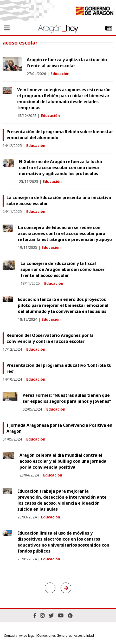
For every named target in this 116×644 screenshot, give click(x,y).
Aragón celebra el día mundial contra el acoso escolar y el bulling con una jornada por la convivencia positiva (63, 461)
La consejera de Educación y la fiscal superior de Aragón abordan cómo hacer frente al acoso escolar (63, 269)
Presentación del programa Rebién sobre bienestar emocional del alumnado (60, 135)
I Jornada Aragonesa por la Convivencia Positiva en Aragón (59, 428)
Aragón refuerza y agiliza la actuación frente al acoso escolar (67, 63)
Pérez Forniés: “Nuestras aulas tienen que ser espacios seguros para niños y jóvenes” (67, 398)
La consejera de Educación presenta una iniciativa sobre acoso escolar (59, 200)
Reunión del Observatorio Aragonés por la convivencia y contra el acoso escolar (50, 338)
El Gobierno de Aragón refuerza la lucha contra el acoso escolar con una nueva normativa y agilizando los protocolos (60, 168)
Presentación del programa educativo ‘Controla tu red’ (59, 368)
